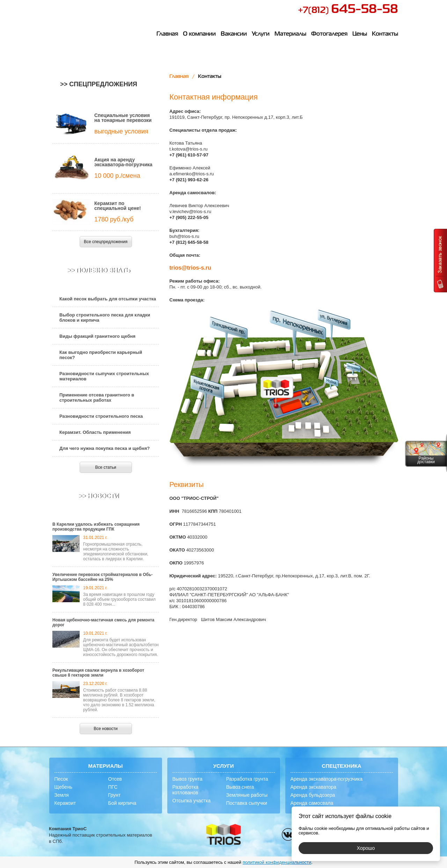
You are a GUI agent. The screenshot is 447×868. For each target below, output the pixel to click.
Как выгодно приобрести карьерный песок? (101, 355)
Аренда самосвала (312, 803)
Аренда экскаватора (314, 787)
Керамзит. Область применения (95, 432)
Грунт (115, 795)
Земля (62, 795)
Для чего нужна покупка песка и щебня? (105, 448)
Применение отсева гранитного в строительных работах (97, 397)
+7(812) (348, 10)
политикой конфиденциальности (277, 862)
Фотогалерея (329, 34)
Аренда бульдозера (313, 795)
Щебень (63, 787)
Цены (360, 34)
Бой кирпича (122, 803)
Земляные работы (247, 795)
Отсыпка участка (192, 801)
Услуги (261, 34)
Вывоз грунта (188, 779)
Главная (167, 34)
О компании (199, 34)
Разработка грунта (247, 779)
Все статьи (105, 467)
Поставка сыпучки (247, 803)
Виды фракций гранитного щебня (97, 336)
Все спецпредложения (106, 242)
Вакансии (234, 34)
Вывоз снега (240, 787)
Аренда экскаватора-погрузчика (327, 779)
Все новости (105, 729)
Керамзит (65, 803)
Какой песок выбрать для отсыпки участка (108, 299)
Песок (61, 779)
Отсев (115, 779)
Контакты (385, 34)
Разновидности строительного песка (101, 416)
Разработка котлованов (186, 790)
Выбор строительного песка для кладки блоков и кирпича (105, 318)
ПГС (113, 787)
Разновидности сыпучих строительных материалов (104, 376)
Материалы (290, 34)
